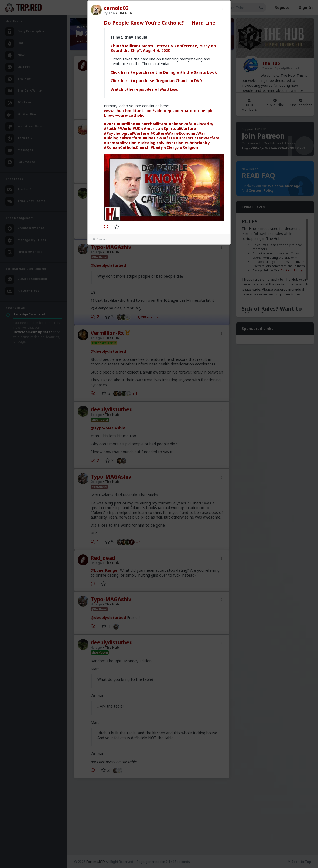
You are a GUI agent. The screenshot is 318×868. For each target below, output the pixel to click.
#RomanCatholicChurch (127, 147)
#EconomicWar (191, 133)
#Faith (110, 128)
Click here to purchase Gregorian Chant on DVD (156, 81)
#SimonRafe (181, 124)
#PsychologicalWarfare (126, 133)
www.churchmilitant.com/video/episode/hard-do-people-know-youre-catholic (160, 113)
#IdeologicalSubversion (160, 143)
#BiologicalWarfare (123, 138)
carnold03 (116, 8)
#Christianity (197, 143)
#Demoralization (120, 143)
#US (136, 128)
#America (151, 128)
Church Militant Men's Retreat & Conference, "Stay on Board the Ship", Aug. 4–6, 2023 (163, 48)
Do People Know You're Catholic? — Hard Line (160, 23)
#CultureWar (163, 133)
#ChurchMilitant (152, 124)
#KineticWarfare (159, 138)
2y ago (109, 13)
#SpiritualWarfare (179, 128)
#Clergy (171, 147)
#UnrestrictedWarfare (198, 138)
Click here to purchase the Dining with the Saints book (164, 72)
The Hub (124, 13)
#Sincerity (204, 124)
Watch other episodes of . (144, 89)
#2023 (110, 124)
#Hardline (126, 124)
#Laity (157, 147)
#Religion (189, 147)
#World (124, 128)
